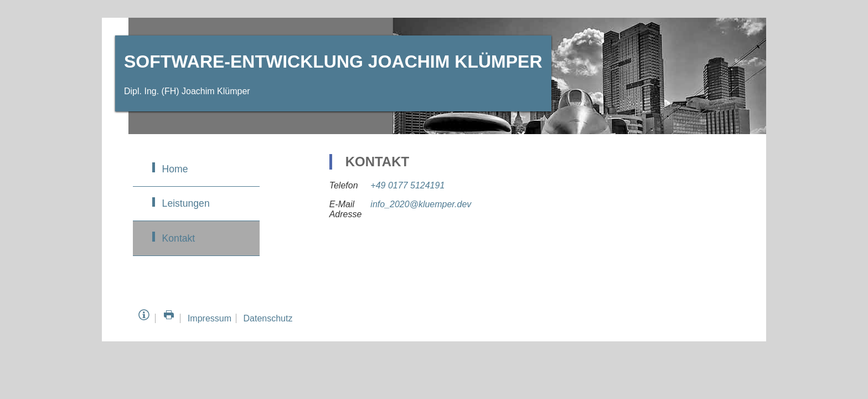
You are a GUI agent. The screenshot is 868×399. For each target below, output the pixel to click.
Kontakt (179, 238)
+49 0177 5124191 (407, 185)
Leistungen (186, 203)
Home (175, 169)
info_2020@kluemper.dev (421, 204)
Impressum (210, 318)
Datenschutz (268, 318)
